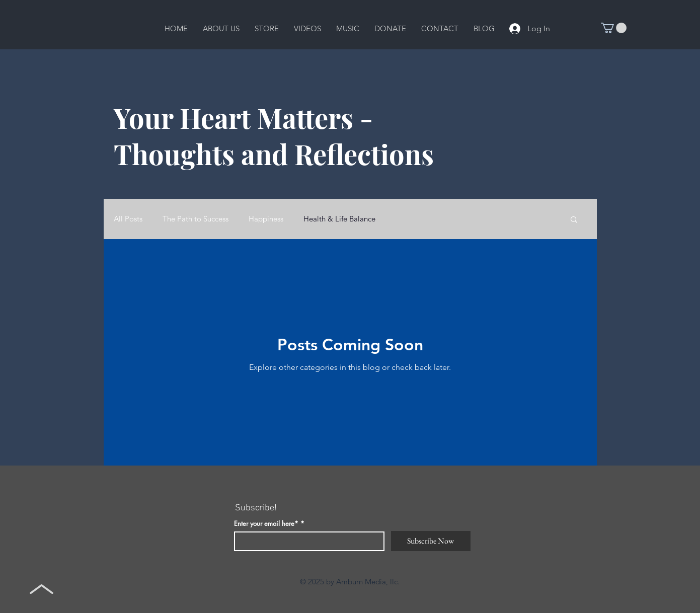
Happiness (266, 219)
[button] (221, 28)
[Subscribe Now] (431, 541)
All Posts (128, 219)
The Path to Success (196, 219)
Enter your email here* (266, 524)
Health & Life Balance (339, 219)
